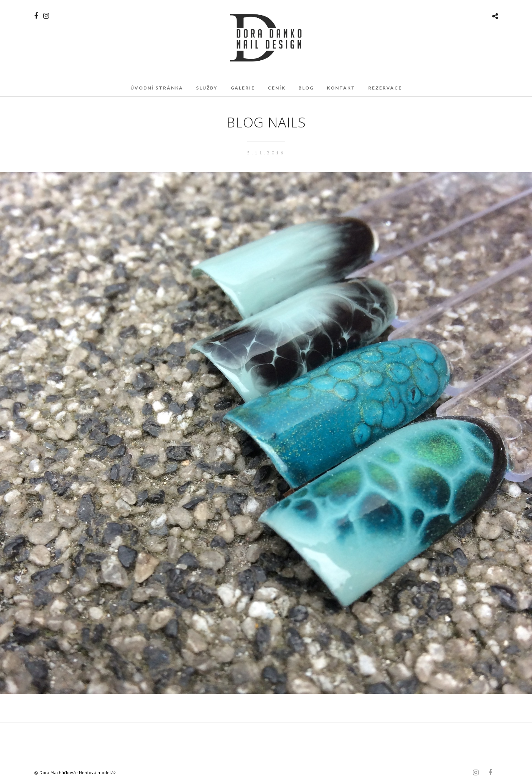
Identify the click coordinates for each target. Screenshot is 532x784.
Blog (306, 88)
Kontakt (341, 88)
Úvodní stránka (157, 88)
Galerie (243, 88)
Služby (207, 88)
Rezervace (385, 88)
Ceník (277, 88)
